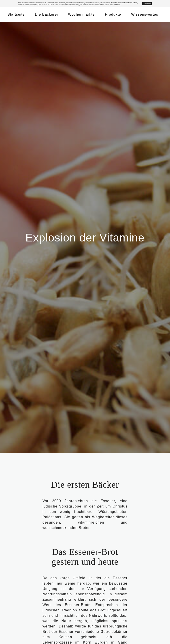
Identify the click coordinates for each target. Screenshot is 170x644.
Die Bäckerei (46, 14)
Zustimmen (147, 4)
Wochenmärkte (81, 14)
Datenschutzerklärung (72, 5)
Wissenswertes (145, 14)
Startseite (16, 14)
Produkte (113, 14)
